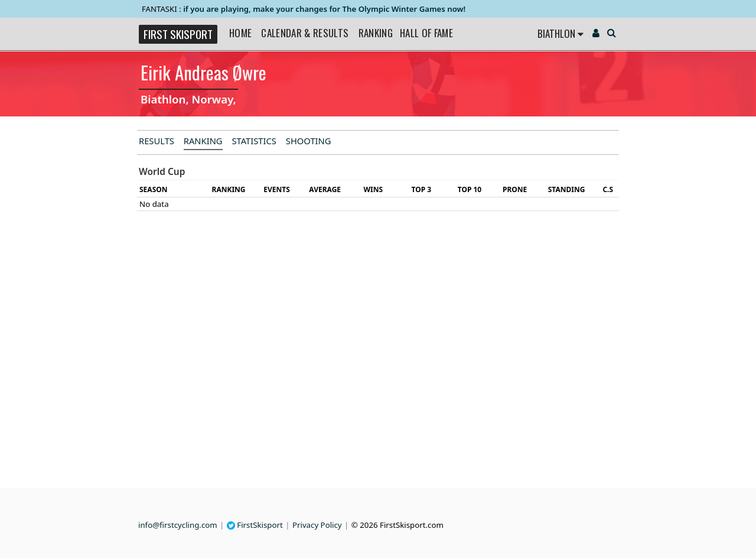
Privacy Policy (317, 525)
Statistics (254, 141)
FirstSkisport (255, 525)
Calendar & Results (305, 33)
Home (240, 33)
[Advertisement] (62, 311)
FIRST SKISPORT (178, 34)
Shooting (309, 141)
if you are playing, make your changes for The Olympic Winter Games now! (324, 9)
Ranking (376, 33)
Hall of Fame (426, 33)
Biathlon (561, 33)
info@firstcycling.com (178, 525)
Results (157, 141)
